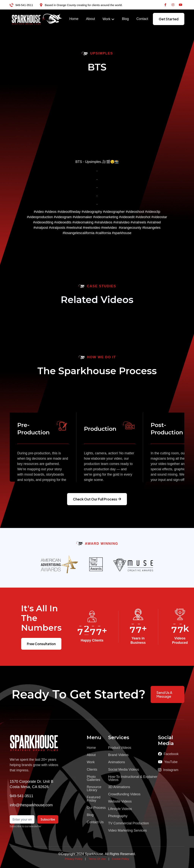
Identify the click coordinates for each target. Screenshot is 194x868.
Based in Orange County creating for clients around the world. (84, 5)
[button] (108, 19)
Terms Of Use (97, 859)
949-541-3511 (24, 5)
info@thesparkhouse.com (31, 805)
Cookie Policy (120, 859)
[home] (37, 19)
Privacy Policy (74, 859)
